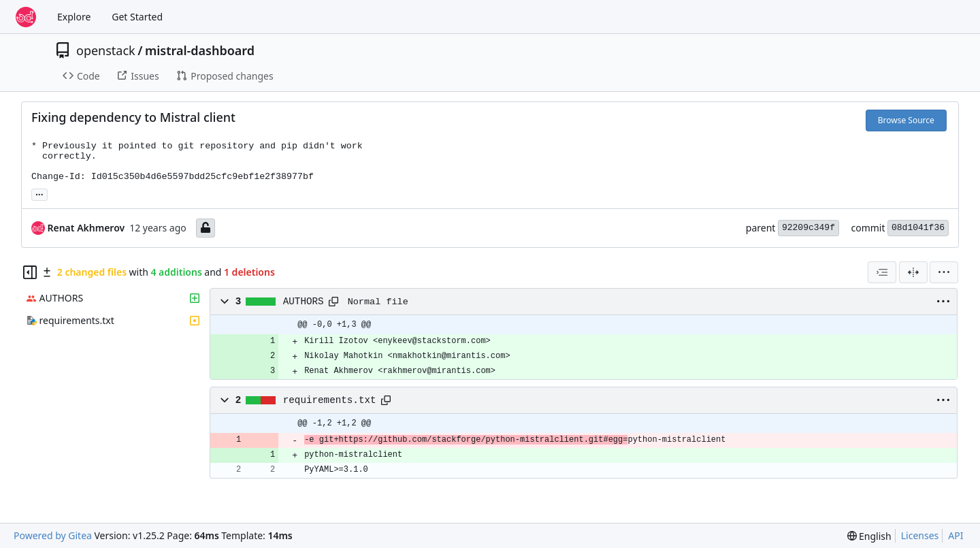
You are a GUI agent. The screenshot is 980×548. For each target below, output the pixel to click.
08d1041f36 (918, 228)
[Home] (26, 17)
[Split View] (913, 272)
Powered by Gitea (53, 535)
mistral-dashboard (200, 50)
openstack (106, 50)
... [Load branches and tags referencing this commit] (39, 193)
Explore (74, 17)
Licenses (920, 535)
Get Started (137, 17)
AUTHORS (304, 302)
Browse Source (906, 120)
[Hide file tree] (30, 272)
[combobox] (882, 272)
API (955, 535)
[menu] (944, 272)
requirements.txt (330, 400)
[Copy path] (333, 302)
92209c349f (808, 228)
